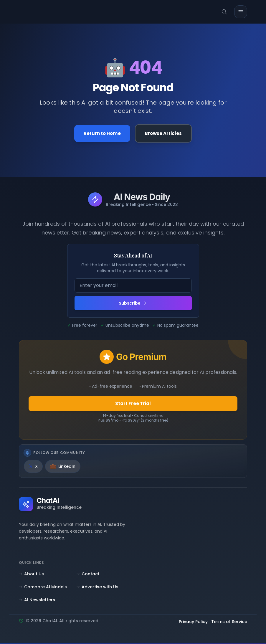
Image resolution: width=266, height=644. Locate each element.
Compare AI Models (43, 588)
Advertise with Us (97, 588)
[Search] (224, 12)
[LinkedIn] (63, 468)
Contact (88, 575)
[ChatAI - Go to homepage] (37, 12)
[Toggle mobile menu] (241, 12)
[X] (33, 468)
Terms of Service (229, 623)
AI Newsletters (37, 601)
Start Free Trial (133, 404)
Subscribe (133, 304)
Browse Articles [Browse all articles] (165, 134)
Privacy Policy (193, 623)
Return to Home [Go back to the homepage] (101, 134)
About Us (31, 575)
